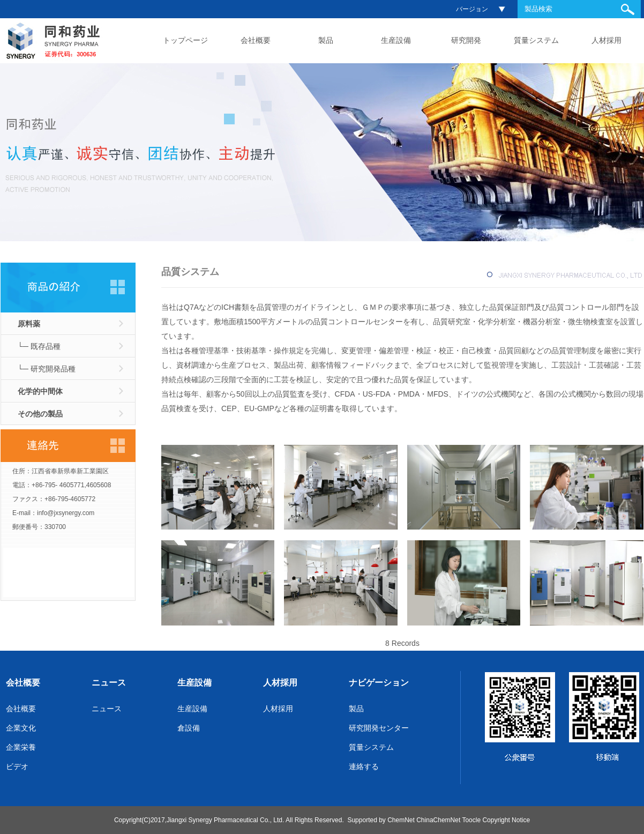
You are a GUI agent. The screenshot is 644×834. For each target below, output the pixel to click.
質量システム (536, 40)
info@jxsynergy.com (66, 513)
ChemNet (401, 820)
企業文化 (21, 728)
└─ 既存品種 (39, 346)
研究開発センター (379, 728)
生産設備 (396, 40)
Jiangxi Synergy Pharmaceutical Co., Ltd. (225, 820)
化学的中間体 (40, 391)
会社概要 (256, 40)
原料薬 (29, 324)
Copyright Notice (506, 820)
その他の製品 (40, 414)
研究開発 (466, 40)
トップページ (185, 40)
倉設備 (189, 728)
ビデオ (17, 766)
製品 (326, 40)
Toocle (471, 820)
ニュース (109, 683)
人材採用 (606, 40)
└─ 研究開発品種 (47, 369)
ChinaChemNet (438, 820)
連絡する (364, 766)
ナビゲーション (379, 683)
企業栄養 (21, 747)
